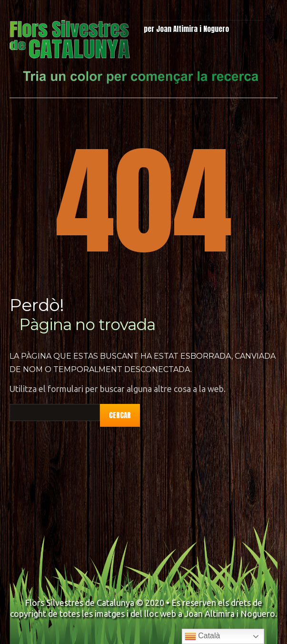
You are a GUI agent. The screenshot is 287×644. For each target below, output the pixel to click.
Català (203, 636)
